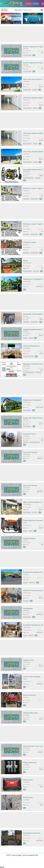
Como (25, 531)
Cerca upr (32, 583)
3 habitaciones (27, 108)
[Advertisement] (22, 34)
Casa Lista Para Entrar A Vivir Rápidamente (33, 79)
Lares (25, 523)
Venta (25, 261)
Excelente (26, 199)
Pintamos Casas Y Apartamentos (33, 188)
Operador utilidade (29, 372)
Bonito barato (27, 55)
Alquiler (35, 513)
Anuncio (31, 636)
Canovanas (27, 662)
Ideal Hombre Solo (30, 713)
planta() (18, 10)
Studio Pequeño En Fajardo (33, 47)
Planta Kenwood (30, 763)
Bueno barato (27, 427)
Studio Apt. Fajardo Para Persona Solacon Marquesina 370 (33, 418)
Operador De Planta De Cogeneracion (33, 364)
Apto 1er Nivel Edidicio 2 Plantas (33, 502)
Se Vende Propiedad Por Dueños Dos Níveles (33, 572)
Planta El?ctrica (29, 434)
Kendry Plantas (29, 539)
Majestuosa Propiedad (32, 400)
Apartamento (27, 513)
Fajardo (26, 49)
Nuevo (30, 531)
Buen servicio (34, 199)
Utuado (26, 574)
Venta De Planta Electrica (33, 590)
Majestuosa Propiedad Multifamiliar (33, 279)
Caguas (26, 697)
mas (34, 55)
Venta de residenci (28, 357)
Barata (31, 338)
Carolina (26, 81)
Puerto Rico (27, 10)
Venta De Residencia (31, 346)
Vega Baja (27, 348)
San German (27, 263)
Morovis (26, 191)
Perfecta (26, 442)
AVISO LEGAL (4, 10)
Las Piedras (27, 504)
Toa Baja (26, 436)
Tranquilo (36, 271)
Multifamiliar (27, 410)
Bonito (25, 338)
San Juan (26, 748)
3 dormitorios (27, 90)
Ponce (25, 316)
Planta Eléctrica (29, 695)
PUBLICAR (29, 4)
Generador (26, 322)
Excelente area (27, 271)
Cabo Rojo (27, 627)
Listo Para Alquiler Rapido (33, 98)
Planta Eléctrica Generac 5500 (33, 520)
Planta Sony (28, 780)
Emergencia (35, 322)
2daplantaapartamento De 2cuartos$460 (33, 329)
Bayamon (26, 172)
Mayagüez (27, 454)
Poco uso (38, 178)
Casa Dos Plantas (30, 452)
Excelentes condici (28, 178)
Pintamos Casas (29, 242)
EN (36, 4)
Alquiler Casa (28, 660)
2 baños (35, 90)
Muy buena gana (35, 442)
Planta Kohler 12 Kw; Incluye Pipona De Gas (33, 746)
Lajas (25, 679)
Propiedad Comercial (32, 833)
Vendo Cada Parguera (32, 677)
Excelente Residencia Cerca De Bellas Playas (33, 625)
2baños (35, 108)
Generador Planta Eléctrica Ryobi (33, 170)
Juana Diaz (27, 281)
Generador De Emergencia (33, 314)
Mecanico (38, 372)
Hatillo (25, 540)
